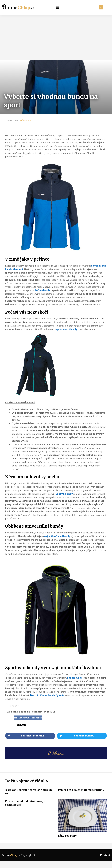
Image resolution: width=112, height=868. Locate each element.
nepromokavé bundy (66, 329)
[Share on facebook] (30, 736)
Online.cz (11, 855)
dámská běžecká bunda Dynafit (47, 695)
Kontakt (105, 855)
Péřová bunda (43, 290)
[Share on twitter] (82, 736)
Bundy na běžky (64, 494)
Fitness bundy (75, 678)
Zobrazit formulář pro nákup (28, 718)
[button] (58, 8)
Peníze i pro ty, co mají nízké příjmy (81, 790)
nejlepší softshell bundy (57, 536)
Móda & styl (26, 120)
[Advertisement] (56, 34)
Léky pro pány (67, 836)
